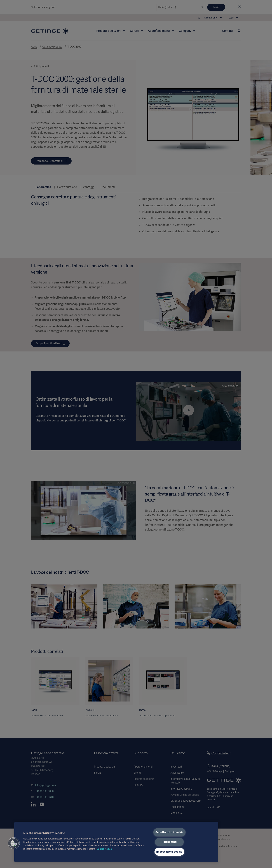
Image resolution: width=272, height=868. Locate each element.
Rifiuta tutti (169, 842)
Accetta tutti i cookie (169, 832)
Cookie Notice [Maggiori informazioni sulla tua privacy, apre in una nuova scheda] (104, 849)
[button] (14, 843)
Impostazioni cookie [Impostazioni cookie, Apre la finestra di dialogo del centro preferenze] (169, 852)
